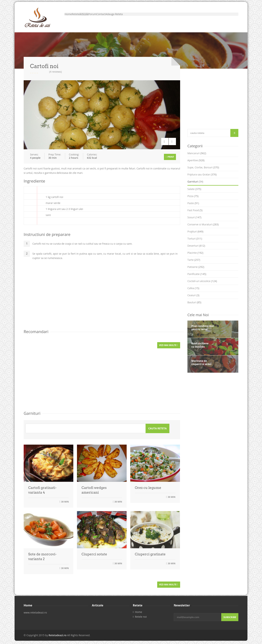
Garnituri (195, 182)
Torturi (195, 239)
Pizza (193, 196)
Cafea (193, 288)
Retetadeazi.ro (57, 633)
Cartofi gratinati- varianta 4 (42, 489)
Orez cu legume (148, 486)
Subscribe (230, 615)
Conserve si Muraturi (203, 224)
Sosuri (194, 217)
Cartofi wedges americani (94, 489)
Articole (103, 17)
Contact (135, 17)
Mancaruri (197, 153)
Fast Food (195, 210)
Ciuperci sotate (94, 553)
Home (72, 17)
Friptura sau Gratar (202, 174)
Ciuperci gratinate (150, 553)
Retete (87, 17)
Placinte (195, 253)
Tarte (194, 260)
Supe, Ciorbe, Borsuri (203, 167)
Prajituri (195, 231)
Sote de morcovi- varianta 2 (42, 555)
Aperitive (196, 160)
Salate (194, 189)
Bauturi (194, 302)
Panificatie (197, 274)
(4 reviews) (55, 72)
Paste (193, 203)
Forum (119, 17)
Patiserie (196, 267)
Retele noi (141, 615)
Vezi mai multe (168, 344)
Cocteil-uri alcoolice (202, 281)
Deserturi (196, 246)
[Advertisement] (102, 297)
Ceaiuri (193, 295)
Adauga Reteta (156, 17)
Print (170, 156)
